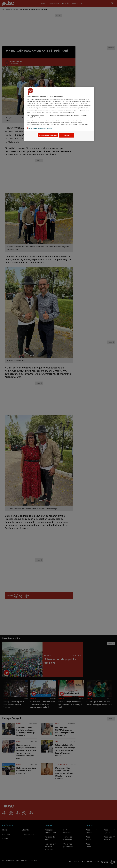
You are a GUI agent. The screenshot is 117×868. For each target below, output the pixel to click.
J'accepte (67, 135)
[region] (59, 114)
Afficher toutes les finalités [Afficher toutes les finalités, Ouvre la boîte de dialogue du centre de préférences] (48, 135)
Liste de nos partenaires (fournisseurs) (40, 128)
